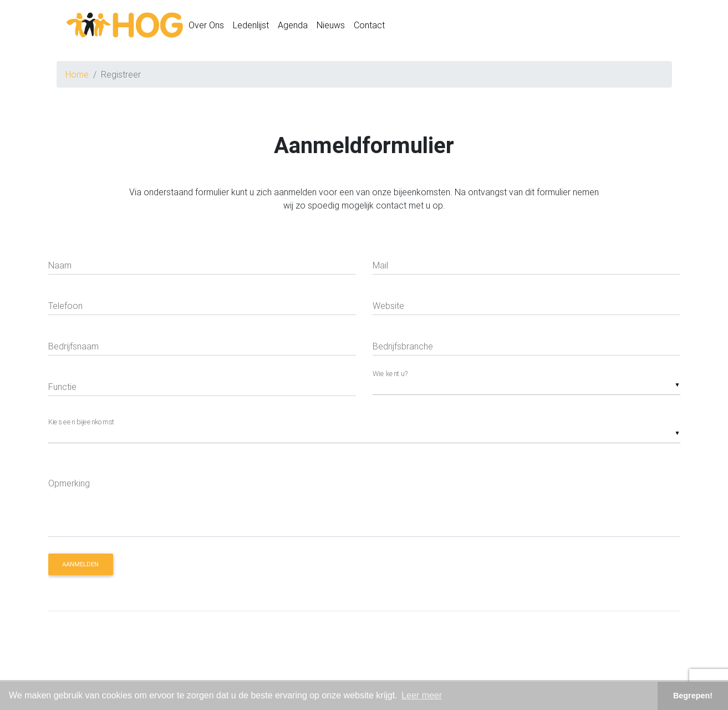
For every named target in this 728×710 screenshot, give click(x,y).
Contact (369, 27)
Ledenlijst (251, 27)
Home (77, 74)
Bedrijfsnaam (73, 346)
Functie (62, 387)
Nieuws (331, 27)
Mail (380, 265)
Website (388, 306)
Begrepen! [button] (693, 696)
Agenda (293, 27)
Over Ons (206, 27)
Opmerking (69, 483)
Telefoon (65, 306)
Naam (60, 265)
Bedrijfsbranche (403, 346)
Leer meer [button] (422, 695)
